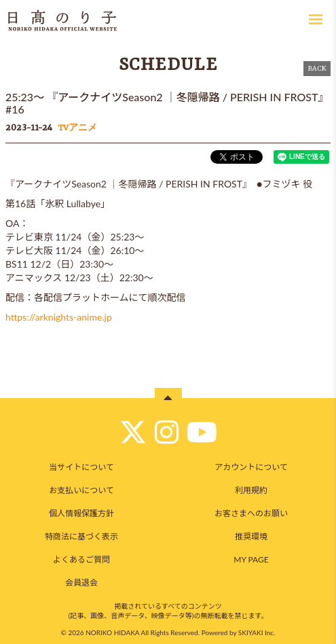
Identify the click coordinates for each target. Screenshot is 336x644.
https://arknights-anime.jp (59, 317)
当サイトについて (81, 467)
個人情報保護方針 (81, 513)
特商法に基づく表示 (81, 536)
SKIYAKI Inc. (257, 632)
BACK (317, 69)
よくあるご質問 (81, 559)
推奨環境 (251, 536)
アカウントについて (251, 467)
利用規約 (251, 490)
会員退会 (81, 583)
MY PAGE (251, 559)
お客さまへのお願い (251, 513)
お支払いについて (81, 490)
